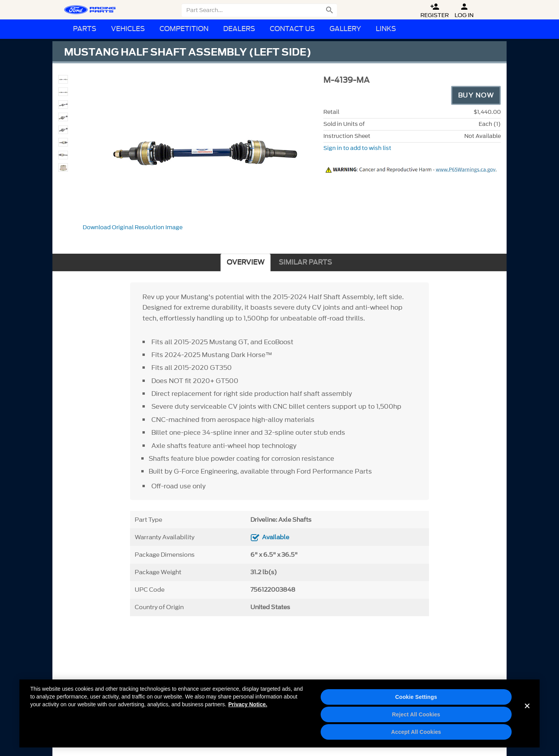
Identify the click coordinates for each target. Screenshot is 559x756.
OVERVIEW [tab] (246, 262)
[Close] (527, 715)
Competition (184, 29)
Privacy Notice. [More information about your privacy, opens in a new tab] (248, 707)
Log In (464, 11)
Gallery (345, 29)
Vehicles (128, 29)
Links (386, 29)
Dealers (239, 29)
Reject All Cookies (416, 717)
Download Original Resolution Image (133, 227)
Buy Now (476, 95)
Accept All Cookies (416, 735)
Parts (85, 29)
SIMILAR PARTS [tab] (305, 262)
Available (276, 537)
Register (435, 11)
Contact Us (292, 29)
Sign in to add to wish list (357, 148)
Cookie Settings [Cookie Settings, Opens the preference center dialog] (416, 700)
